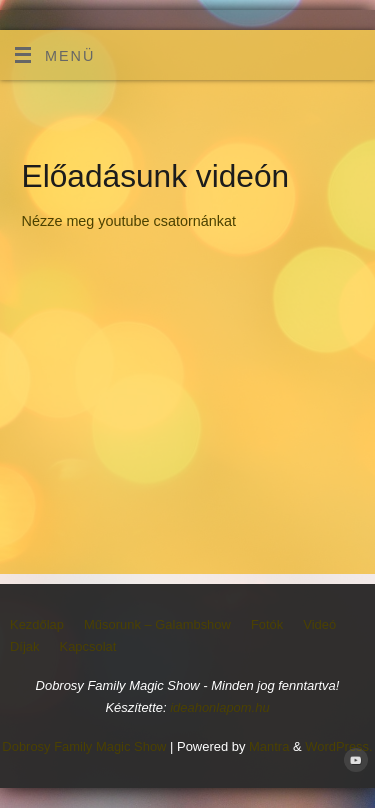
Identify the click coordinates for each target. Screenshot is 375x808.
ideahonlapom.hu (219, 707)
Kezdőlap (37, 624)
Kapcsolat (88, 646)
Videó (319, 624)
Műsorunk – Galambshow (157, 624)
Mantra (269, 746)
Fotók (267, 624)
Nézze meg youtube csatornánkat (129, 221)
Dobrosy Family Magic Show (84, 746)
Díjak (25, 646)
